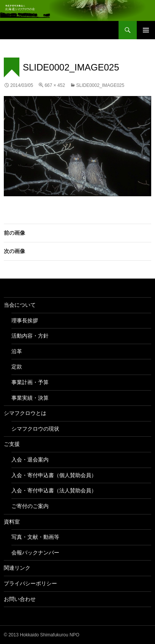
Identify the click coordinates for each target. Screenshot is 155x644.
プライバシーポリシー (30, 583)
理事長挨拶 (25, 320)
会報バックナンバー (35, 553)
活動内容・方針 (30, 336)
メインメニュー (146, 30)
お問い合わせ (20, 599)
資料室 (12, 522)
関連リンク (17, 568)
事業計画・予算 (30, 382)
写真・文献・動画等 (35, 537)
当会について (20, 305)
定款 (17, 367)
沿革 (17, 351)
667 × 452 (55, 85)
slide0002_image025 (100, 85)
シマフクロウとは (25, 413)
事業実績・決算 (30, 398)
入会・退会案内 (30, 460)
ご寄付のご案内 (30, 506)
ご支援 (12, 444)
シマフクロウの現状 (35, 429)
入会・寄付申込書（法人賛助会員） (54, 490)
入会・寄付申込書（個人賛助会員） (54, 475)
